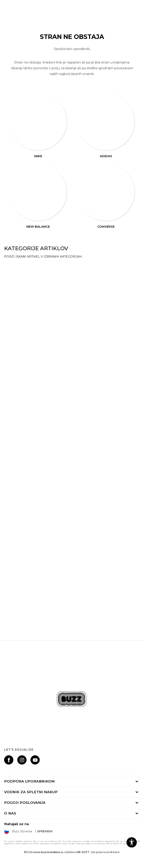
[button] (132, 842)
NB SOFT (83, 852)
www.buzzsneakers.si (48, 852)
